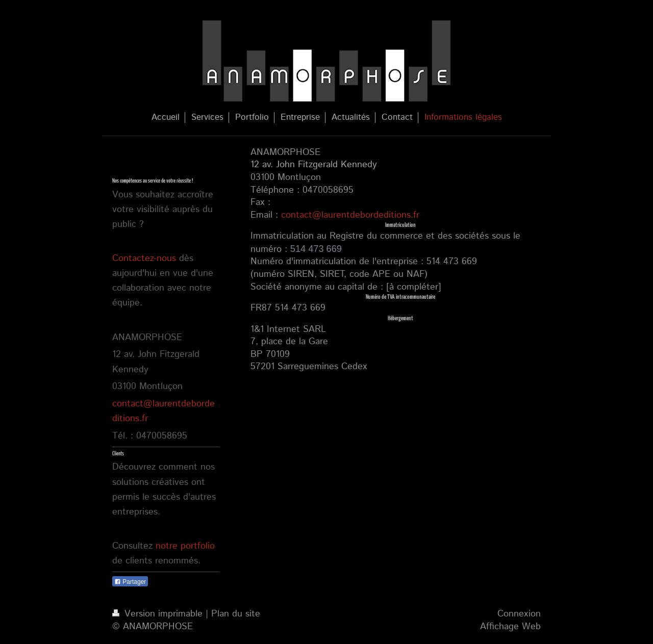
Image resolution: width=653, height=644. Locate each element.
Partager (130, 582)
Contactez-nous (144, 259)
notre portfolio (185, 546)
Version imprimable (159, 614)
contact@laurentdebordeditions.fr (350, 215)
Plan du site (236, 614)
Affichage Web (510, 627)
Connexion (519, 614)
